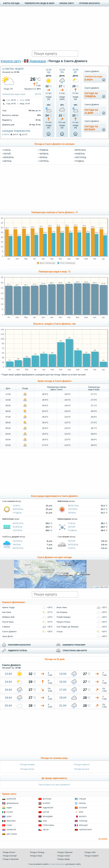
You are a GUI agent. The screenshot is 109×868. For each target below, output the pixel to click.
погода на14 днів (91, 111)
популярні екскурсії (19, 645)
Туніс (9, 825)
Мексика (11, 821)
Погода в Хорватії (92, 856)
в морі (93, 78)
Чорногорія (85, 830)
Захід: (22, 100)
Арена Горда (8, 607)
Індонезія (48, 808)
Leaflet (97, 587)
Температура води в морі (40, 3)
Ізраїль (82, 803)
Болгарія (11, 799)
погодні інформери (57, 864)
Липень (43, 157)
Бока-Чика (62, 607)
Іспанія (83, 808)
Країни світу (67, 3)
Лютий (7, 154)
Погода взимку (27, 764)
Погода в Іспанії (64, 856)
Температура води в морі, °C (54, 272)
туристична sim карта (75, 651)
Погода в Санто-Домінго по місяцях (54, 144)
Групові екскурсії (89, 3)
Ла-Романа (62, 612)
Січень (7, 150)
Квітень (8, 161)
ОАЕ (45, 821)
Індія (9, 808)
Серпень (44, 161)
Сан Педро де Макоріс (68, 627)
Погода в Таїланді (37, 852)
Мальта (83, 816)
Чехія (46, 830)
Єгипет (47, 803)
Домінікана (38, 61)
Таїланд (83, 821)
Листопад (81, 157)
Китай (46, 812)
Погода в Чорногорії (11, 859)
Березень (9, 157)
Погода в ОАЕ (90, 852)
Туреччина (48, 825)
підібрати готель (18, 651)
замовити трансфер (74, 645)
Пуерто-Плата (63, 622)
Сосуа (60, 632)
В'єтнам (47, 799)
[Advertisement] (54, 28)
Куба (9, 816)
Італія (10, 812)
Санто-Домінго (9, 632)
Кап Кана (7, 612)
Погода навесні (82, 764)
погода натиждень (91, 95)
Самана (6, 627)
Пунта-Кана (8, 622)
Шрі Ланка (12, 834)
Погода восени (82, 769)
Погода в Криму (63, 859)
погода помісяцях (91, 128)
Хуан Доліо (8, 636)
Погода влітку (27, 769)
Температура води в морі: (14, 94)
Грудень (80, 161)
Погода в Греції (36, 856)
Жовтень (80, 154)
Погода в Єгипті (9, 852)
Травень (44, 150)
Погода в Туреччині (65, 852)
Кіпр (81, 812)
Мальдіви (48, 816)
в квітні (6, 134)
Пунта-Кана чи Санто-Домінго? (54, 785)
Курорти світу (11, 61)
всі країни (103, 839)
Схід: (8, 100)
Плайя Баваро (64, 617)
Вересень (81, 150)
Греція (82, 799)
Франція (83, 825)
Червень (44, 154)
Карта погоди (11, 3)
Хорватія (11, 830)
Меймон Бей (8, 617)
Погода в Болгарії (10, 856)
